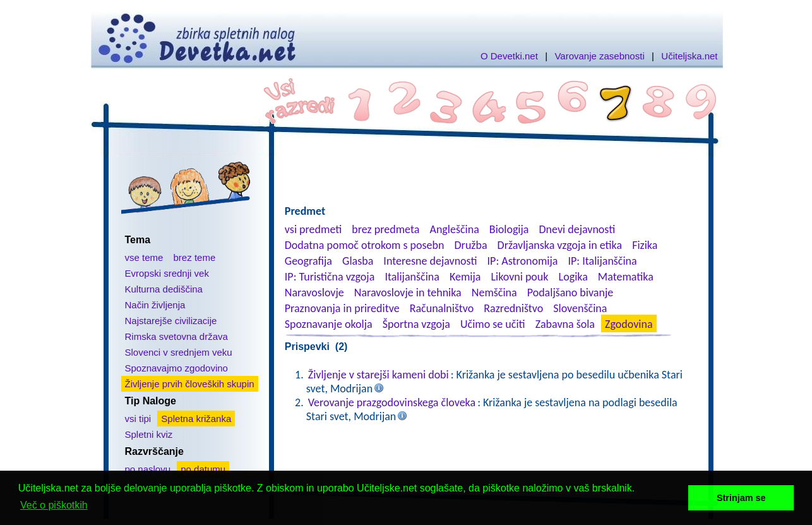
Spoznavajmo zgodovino (176, 368)
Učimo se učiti (493, 324)
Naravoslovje (314, 293)
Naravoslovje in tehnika (408, 293)
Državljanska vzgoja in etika (560, 245)
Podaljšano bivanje (570, 293)
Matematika (626, 277)
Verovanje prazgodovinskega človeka (392, 402)
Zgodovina (629, 324)
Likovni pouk (519, 277)
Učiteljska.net (689, 56)
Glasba (358, 261)
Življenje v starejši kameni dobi (379, 375)
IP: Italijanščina (603, 261)
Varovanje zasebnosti (599, 56)
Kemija (465, 277)
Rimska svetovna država (176, 336)
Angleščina (454, 229)
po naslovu (148, 469)
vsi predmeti (313, 229)
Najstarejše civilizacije (171, 321)
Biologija (509, 229)
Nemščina (494, 293)
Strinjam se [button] (741, 498)
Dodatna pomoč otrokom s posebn (365, 245)
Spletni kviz (149, 434)
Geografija (308, 261)
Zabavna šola (565, 324)
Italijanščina (412, 277)
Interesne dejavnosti (430, 261)
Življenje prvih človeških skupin (190, 384)
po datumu (203, 469)
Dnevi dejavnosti (577, 229)
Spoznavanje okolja (329, 324)
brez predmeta (385, 229)
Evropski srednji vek (167, 273)
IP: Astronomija (523, 261)
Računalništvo (442, 308)
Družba (471, 245)
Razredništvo (513, 308)
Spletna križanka (196, 419)
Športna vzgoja (416, 324)
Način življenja (155, 305)
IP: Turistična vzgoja (330, 277)
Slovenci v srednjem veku (179, 352)
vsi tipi (138, 419)
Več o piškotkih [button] (54, 505)
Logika (573, 277)
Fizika (645, 245)
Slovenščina (580, 308)
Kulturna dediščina (164, 289)
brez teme (195, 257)
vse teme (144, 257)
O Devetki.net (509, 56)
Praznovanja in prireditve (342, 308)
